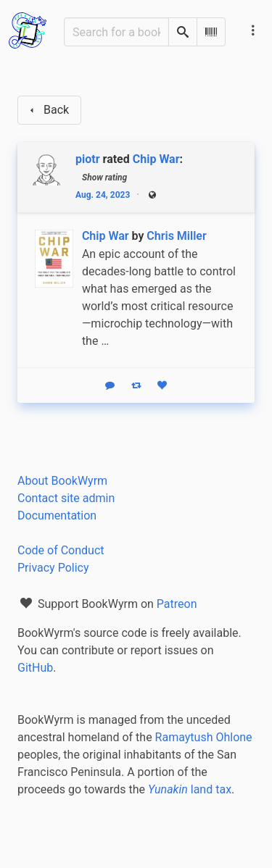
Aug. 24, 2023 (103, 195)
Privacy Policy (53, 568)
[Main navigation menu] (253, 30)
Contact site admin (66, 498)
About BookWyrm (62, 481)
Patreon (177, 604)
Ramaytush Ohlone (204, 737)
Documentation (57, 516)
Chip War (156, 159)
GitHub (35, 668)
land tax (190, 789)
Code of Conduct (61, 550)
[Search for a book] (116, 32)
